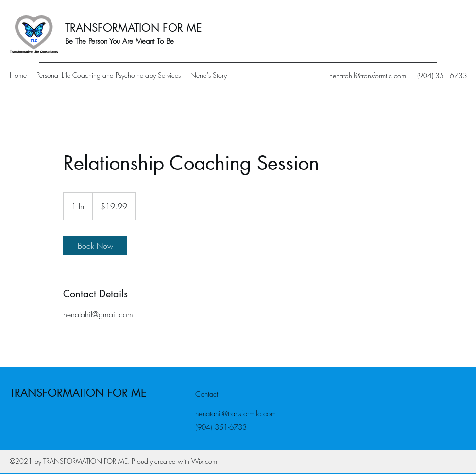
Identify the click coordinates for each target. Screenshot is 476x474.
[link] (95, 246)
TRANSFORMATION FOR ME (134, 28)
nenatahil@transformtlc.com (368, 76)
